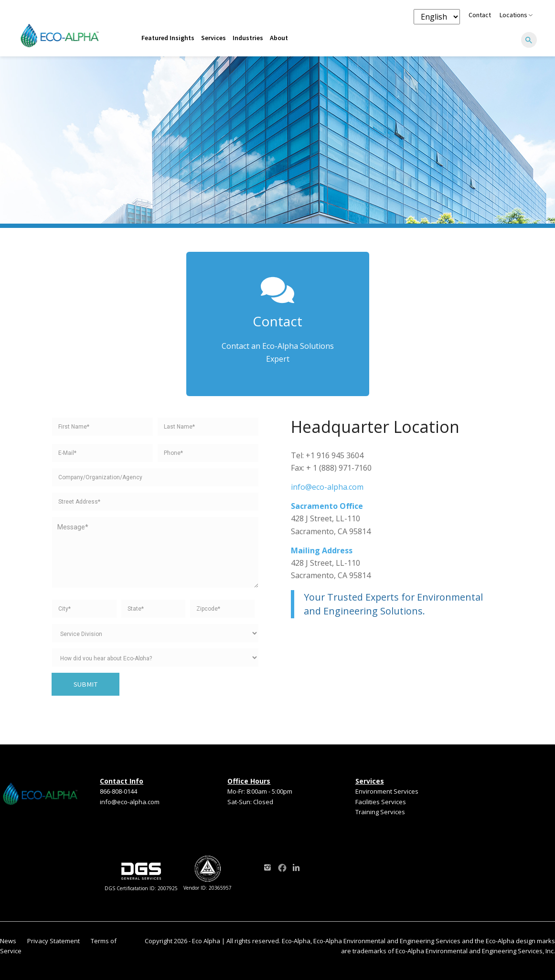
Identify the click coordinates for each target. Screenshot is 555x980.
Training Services (380, 812)
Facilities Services (381, 802)
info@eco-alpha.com (327, 487)
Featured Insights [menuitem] (168, 38)
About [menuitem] (279, 38)
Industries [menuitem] (248, 38)
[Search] (529, 41)
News (8, 941)
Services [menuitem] (213, 38)
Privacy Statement (53, 941)
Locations (516, 15)
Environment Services (387, 791)
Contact (480, 15)
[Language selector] (437, 17)
